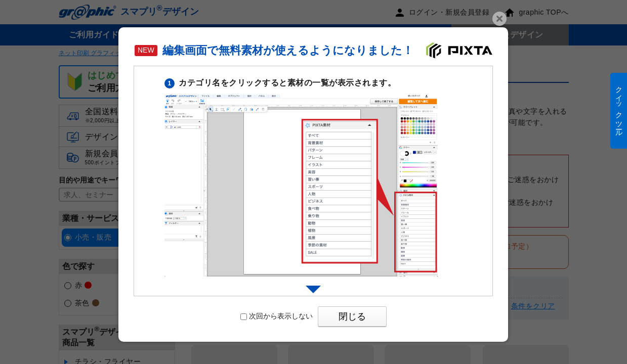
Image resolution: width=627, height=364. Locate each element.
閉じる (352, 316)
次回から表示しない (277, 316)
